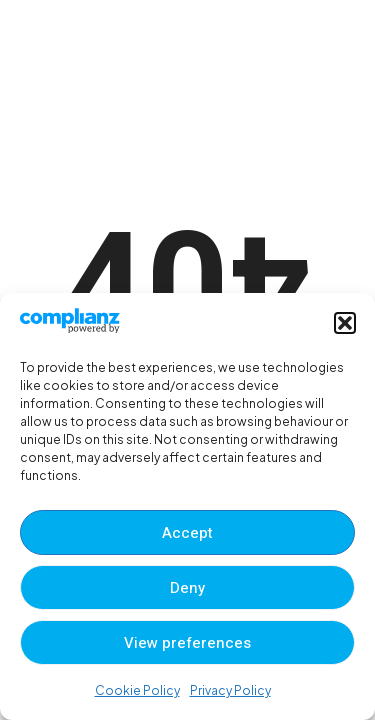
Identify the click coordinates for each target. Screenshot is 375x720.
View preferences (187, 643)
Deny (187, 588)
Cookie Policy (137, 690)
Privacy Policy (230, 690)
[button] (345, 323)
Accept (187, 533)
